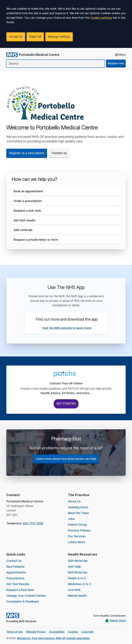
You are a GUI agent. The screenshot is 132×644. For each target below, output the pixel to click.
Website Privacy (36, 632)
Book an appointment (28, 191)
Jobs (71, 519)
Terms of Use (15, 632)
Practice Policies (79, 530)
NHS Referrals (78, 572)
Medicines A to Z (80, 584)
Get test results (25, 220)
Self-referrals (23, 230)
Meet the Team (78, 513)
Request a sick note (27, 211)
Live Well (74, 590)
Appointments (16, 572)
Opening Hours (78, 507)
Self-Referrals (78, 561)
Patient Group (77, 525)
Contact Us (14, 561)
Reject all (35, 37)
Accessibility (57, 632)
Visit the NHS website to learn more (67, 328)
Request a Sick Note (20, 590)
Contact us (59, 153)
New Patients (15, 567)
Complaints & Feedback (23, 601)
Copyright (87, 632)
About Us (74, 501)
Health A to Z (77, 578)
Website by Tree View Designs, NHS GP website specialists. (53, 638)
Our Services (77, 536)
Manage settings (59, 37)
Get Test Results (18, 584)
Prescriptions (15, 578)
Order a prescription (28, 201)
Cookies (73, 632)
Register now (116, 63)
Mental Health (77, 596)
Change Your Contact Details (26, 596)
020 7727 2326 (33, 523)
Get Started (66, 404)
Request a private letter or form (36, 240)
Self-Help (74, 567)
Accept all (16, 37)
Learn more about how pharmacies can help (66, 459)
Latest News (77, 542)
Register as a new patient (27, 153)
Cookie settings (101, 18)
